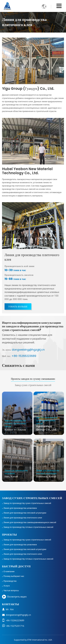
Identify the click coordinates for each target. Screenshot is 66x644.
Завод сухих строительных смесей (32, 498)
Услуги (7, 586)
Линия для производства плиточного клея (32, 257)
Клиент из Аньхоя (17, 425)
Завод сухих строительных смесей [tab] (33, 385)
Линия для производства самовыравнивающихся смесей (30, 522)
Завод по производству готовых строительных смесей (28, 527)
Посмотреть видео (17, 597)
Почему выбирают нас (14, 576)
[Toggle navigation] (59, 6)
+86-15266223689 (24, 356)
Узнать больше (18, 307)
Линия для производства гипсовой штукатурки (25, 513)
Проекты (9, 535)
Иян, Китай (17, 474)
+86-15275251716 (15, 626)
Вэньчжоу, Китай (49, 474)
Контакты (11, 604)
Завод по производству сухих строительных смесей (27, 503)
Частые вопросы (11, 590)
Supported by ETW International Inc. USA (33, 640)
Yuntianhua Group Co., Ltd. (49, 424)
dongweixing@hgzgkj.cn (28, 350)
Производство (10, 581)
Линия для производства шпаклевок (20, 508)
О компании (9, 571)
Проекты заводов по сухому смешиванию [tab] (33, 379)
